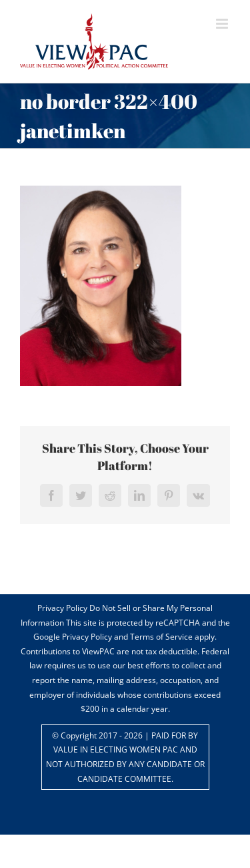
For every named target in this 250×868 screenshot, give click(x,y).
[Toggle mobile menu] (223, 24)
